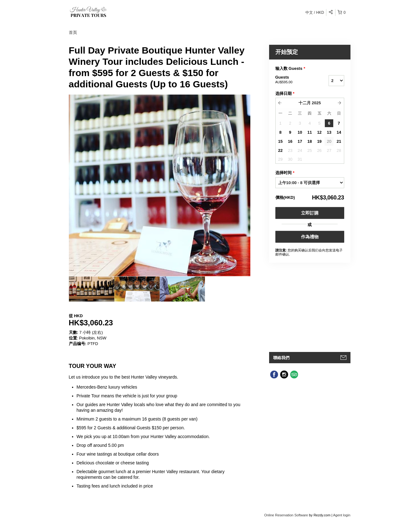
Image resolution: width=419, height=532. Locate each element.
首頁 (73, 32)
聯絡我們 (281, 358)
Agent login (342, 515)
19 (319, 141)
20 (329, 141)
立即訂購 (310, 213)
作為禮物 (310, 237)
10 (300, 132)
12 (319, 132)
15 (280, 141)
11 (309, 132)
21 (339, 141)
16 (290, 141)
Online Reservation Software (286, 515)
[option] (92, 289)
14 (339, 132)
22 (280, 150)
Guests (294, 80)
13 (329, 132)
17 (300, 141)
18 (309, 141)
